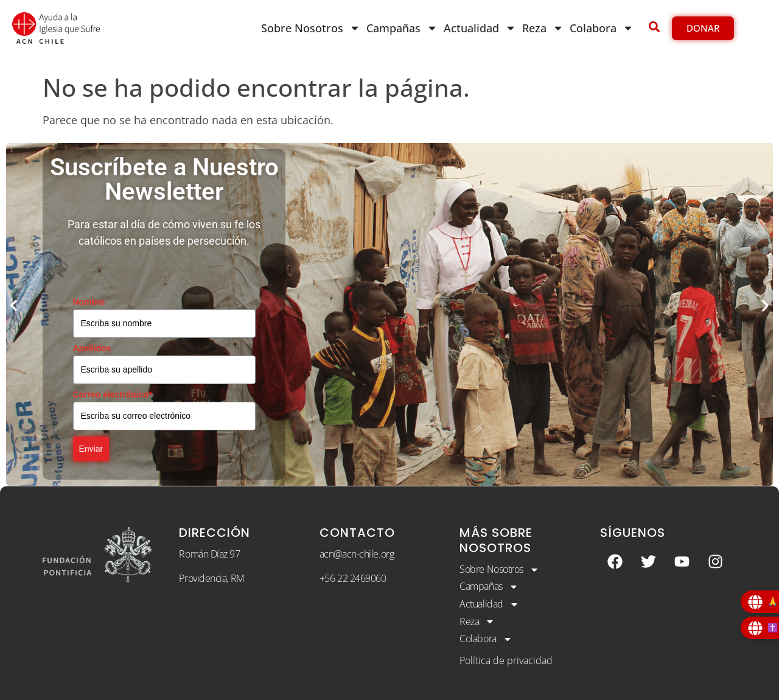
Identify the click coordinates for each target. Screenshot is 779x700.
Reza (543, 28)
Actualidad (480, 28)
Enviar (91, 449)
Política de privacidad (506, 660)
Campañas (402, 28)
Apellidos (92, 348)
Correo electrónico (113, 394)
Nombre (89, 302)
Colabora (602, 28)
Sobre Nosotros (311, 28)
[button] (14, 305)
